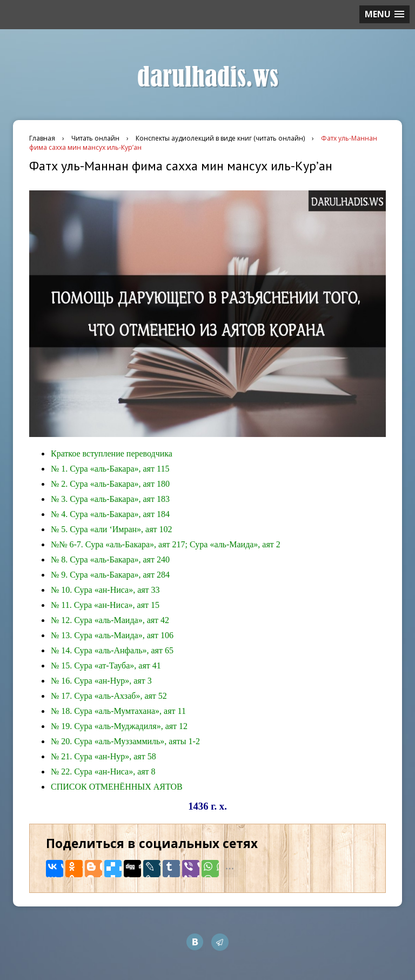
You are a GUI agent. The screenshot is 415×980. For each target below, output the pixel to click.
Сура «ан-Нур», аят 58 (115, 756)
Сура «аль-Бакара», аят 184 (120, 514)
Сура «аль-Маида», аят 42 (122, 620)
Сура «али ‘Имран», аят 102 (121, 529)
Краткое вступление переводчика (112, 453)
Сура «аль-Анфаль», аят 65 (124, 650)
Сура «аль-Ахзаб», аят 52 (121, 696)
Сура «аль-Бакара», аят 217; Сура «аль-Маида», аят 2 (183, 544)
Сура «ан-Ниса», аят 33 (117, 590)
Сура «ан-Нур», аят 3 (113, 681)
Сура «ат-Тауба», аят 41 (118, 666)
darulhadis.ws (208, 77)
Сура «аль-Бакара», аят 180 (120, 484)
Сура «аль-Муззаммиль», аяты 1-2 (137, 741)
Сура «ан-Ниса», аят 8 (115, 772)
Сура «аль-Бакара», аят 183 (120, 499)
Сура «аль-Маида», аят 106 (124, 635)
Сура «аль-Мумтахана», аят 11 (130, 711)
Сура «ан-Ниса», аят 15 (117, 605)
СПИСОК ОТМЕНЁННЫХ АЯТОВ (117, 787)
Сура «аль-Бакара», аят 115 (119, 469)
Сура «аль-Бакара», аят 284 (120, 575)
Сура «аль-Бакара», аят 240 (120, 559)
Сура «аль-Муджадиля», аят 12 (131, 726)
